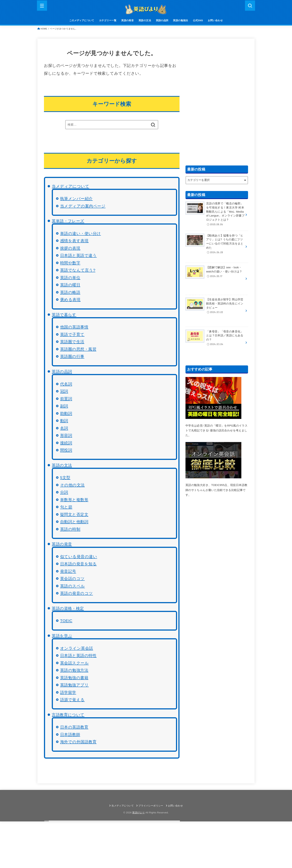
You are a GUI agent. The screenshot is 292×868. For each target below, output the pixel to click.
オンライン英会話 (77, 648)
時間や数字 (70, 263)
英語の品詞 (162, 20)
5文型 (65, 478)
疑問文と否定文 (74, 514)
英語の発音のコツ (77, 593)
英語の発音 (127, 20)
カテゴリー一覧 (108, 20)
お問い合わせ (215, 20)
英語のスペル (73, 586)
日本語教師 (70, 734)
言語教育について (68, 715)
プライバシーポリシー (151, 806)
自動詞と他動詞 (74, 522)
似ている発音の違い (79, 557)
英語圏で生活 (72, 342)
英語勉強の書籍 (74, 678)
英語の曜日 (70, 285)
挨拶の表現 (70, 248)
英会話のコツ (72, 579)
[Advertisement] (217, 101)
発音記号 (68, 571)
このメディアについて (82, 20)
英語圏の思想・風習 (78, 349)
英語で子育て (72, 334)
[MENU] (42, 5)
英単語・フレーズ (68, 221)
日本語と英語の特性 (78, 655)
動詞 (64, 421)
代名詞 (66, 384)
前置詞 (66, 399)
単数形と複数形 (74, 500)
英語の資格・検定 (68, 608)
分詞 (64, 492)
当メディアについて (70, 186)
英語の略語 (70, 292)
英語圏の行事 (72, 356)
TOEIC (66, 621)
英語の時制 (70, 529)
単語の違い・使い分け (81, 233)
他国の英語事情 (74, 327)
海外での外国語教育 (78, 742)
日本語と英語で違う (78, 255)
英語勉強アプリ (74, 685)
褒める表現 (70, 300)
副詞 (64, 406)
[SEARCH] (250, 5)
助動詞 (66, 413)
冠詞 (64, 391)
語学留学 (68, 692)
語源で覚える (72, 700)
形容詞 (66, 435)
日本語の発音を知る (78, 564)
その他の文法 (72, 485)
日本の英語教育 (74, 727)
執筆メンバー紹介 (76, 199)
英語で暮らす (64, 315)
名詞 (64, 428)
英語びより (138, 813)
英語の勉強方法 (74, 670)
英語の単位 (70, 278)
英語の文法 (145, 20)
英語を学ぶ (62, 636)
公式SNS (198, 20)
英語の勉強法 (180, 20)
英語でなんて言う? (78, 270)
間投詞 (66, 450)
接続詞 (66, 443)
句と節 (66, 507)
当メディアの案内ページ (83, 206)
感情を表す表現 (74, 241)
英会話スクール (74, 663)
